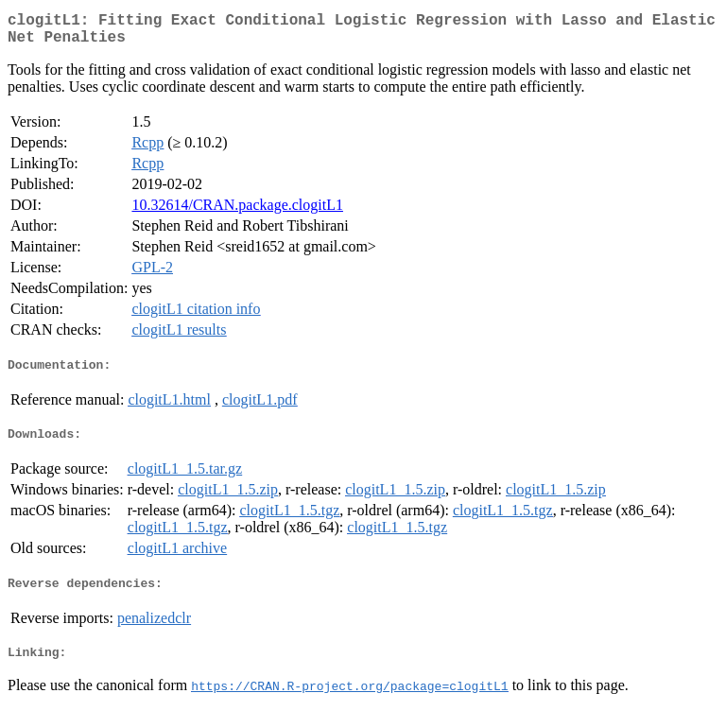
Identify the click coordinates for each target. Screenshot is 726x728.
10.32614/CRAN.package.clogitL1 (237, 212)
